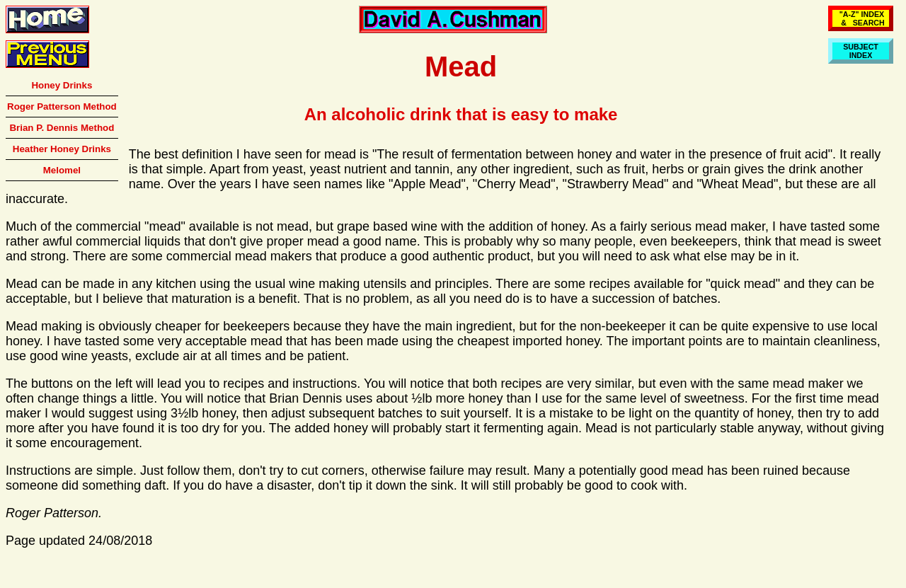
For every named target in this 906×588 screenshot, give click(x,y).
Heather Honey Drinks (62, 149)
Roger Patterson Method (62, 106)
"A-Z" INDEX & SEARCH (861, 18)
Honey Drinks (62, 85)
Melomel (62, 170)
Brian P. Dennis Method (62, 128)
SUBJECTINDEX (861, 51)
